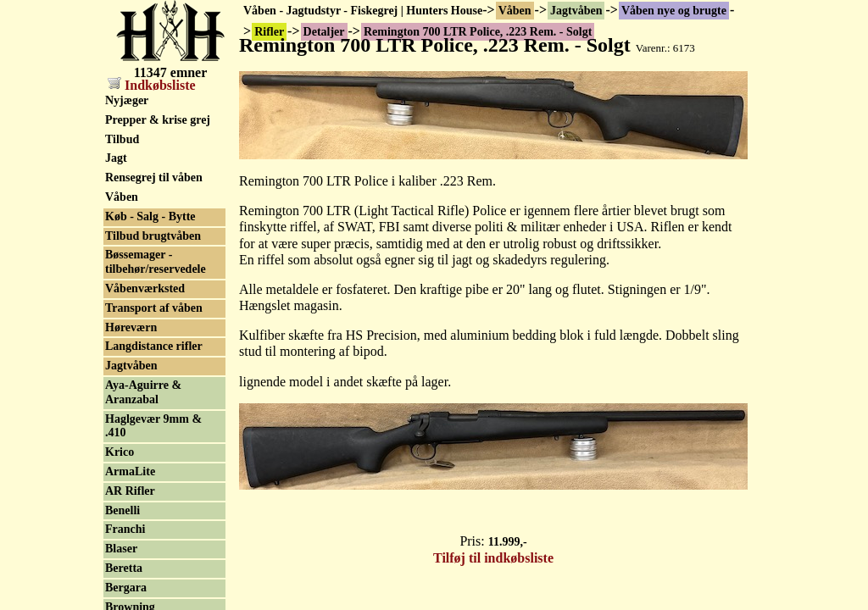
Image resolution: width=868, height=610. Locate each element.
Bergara (126, 588)
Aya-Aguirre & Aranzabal (143, 392)
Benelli (122, 510)
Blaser (121, 549)
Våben (515, 11)
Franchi (125, 529)
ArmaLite (130, 471)
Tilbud (122, 139)
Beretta (124, 568)
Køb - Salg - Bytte (150, 216)
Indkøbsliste (152, 85)
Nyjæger (127, 100)
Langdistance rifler (154, 346)
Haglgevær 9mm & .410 (153, 426)
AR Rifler (130, 491)
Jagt (116, 158)
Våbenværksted (145, 288)
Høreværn (131, 327)
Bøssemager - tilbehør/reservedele (156, 262)
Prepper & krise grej (158, 120)
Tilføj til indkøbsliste (493, 558)
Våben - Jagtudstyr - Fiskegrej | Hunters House (363, 11)
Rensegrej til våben (154, 177)
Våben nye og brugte (674, 11)
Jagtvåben (576, 11)
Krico (120, 452)
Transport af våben (154, 308)
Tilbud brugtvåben (153, 236)
